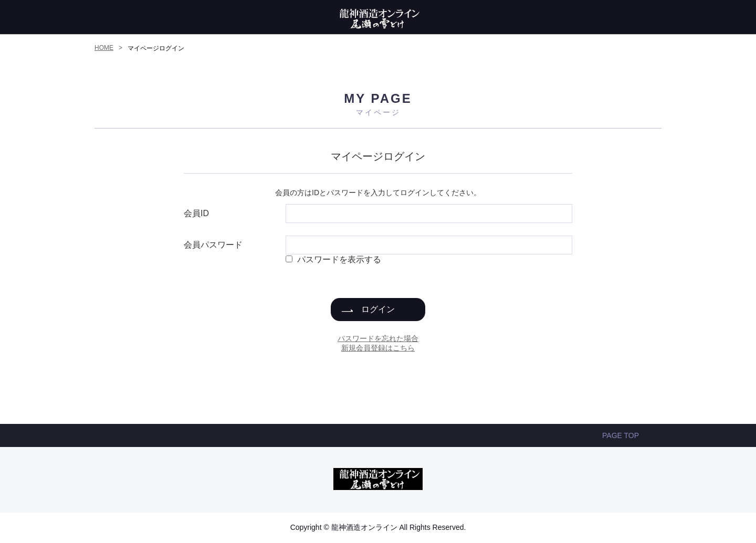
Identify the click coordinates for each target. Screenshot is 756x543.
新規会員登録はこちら (378, 348)
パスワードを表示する (339, 259)
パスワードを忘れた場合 (378, 338)
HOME (104, 48)
